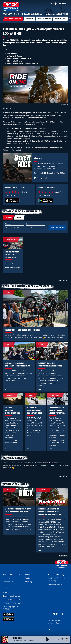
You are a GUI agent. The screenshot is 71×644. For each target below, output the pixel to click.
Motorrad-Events (61, 19)
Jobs (5, 585)
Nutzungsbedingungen (12, 575)
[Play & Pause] (35, 178)
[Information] (42, 178)
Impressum (7, 578)
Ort (27, 224)
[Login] (55, 4)
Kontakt (28, 575)
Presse (5, 589)
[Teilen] (46, 178)
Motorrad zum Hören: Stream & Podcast (23, 63)
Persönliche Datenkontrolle (58, 584)
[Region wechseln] (55, 622)
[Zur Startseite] (61, 568)
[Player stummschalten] (58, 639)
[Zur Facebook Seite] (49, 614)
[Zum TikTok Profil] (62, 614)
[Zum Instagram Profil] (53, 614)
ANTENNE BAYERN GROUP (13, 603)
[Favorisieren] (39, 178)
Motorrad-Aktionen (44, 19)
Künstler (8, 224)
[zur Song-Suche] (63, 639)
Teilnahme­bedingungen (12, 596)
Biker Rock (39, 159)
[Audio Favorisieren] (11, 639)
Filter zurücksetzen (57, 228)
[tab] (8, 217)
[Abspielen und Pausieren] (48, 639)
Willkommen (12, 53)
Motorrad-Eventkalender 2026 (19, 58)
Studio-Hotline (31, 578)
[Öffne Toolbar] (6, 271)
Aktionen (6, 465)
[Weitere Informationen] (67, 639)
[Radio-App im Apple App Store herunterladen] (19, 200)
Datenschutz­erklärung (56, 575)
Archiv (5, 592)
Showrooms (30, 19)
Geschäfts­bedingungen (12, 599)
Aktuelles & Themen (15, 56)
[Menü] (63, 4)
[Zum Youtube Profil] (58, 614)
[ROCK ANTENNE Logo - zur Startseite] (11, 7)
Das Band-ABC (8, 582)
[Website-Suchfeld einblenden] (51, 4)
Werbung (29, 582)
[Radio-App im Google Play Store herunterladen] (52, 200)
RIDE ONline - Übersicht (13, 19)
